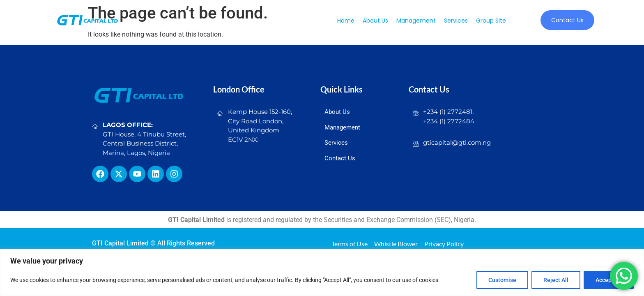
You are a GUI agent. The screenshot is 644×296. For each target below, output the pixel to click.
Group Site (491, 21)
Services (456, 21)
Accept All (609, 280)
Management (416, 21)
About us (375, 21)
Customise (502, 280)
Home (346, 21)
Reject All (556, 280)
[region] (322, 272)
